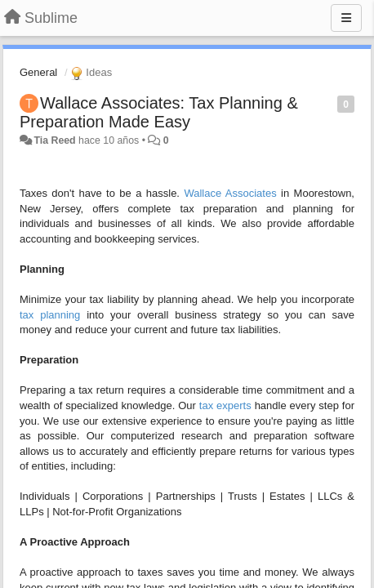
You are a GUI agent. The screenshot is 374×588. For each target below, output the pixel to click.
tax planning (50, 315)
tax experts (225, 405)
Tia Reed (54, 140)
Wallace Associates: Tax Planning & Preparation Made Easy (159, 112)
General (38, 72)
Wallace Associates (230, 193)
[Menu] (346, 18)
